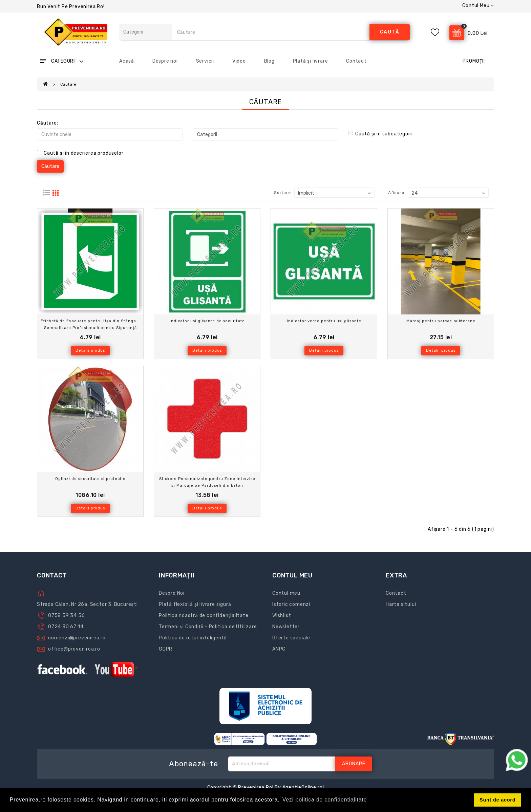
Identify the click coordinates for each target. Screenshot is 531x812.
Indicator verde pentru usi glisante (324, 321)
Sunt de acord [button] (497, 800)
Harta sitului (401, 604)
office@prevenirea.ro (74, 649)
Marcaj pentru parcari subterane (441, 321)
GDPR (166, 649)
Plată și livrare (311, 61)
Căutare (69, 84)
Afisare (396, 193)
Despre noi (165, 61)
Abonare (354, 764)
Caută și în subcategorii (381, 134)
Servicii (205, 61)
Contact (356, 61)
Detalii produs (90, 350)
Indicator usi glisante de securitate (207, 321)
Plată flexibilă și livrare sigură (195, 604)
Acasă (127, 61)
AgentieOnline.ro (303, 787)
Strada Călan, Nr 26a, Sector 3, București (87, 604)
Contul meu (286, 593)
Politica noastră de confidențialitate (204, 616)
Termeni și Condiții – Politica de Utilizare (208, 627)
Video (239, 61)
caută (390, 32)
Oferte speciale (291, 638)
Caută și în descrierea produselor (80, 153)
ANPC (279, 649)
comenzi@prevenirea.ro (77, 638)
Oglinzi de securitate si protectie (90, 479)
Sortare (282, 193)
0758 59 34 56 (66, 616)
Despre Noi (172, 593)
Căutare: (47, 123)
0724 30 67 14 (66, 627)
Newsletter (286, 627)
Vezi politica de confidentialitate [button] (325, 800)
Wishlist (282, 616)
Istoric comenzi (291, 604)
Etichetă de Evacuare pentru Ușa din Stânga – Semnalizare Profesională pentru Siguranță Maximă (90, 328)
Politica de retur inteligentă (193, 638)
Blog (269, 61)
